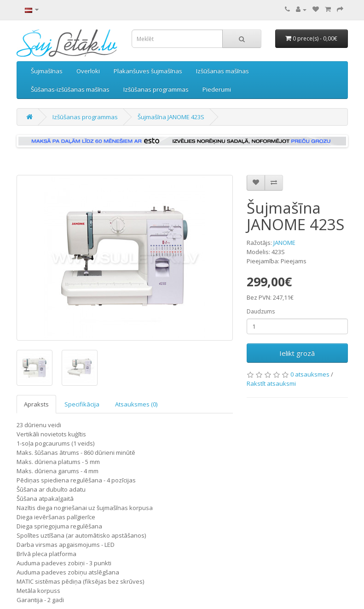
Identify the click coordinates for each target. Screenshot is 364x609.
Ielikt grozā (297, 353)
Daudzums (261, 311)
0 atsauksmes (310, 374)
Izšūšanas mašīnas (222, 71)
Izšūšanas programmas (156, 89)
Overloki (88, 71)
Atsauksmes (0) (136, 404)
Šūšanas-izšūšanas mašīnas (70, 89)
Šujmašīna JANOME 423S (171, 117)
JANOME (284, 243)
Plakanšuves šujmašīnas (148, 71)
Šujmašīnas (47, 71)
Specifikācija (82, 404)
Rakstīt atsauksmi (271, 383)
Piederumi (217, 89)
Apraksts (36, 404)
